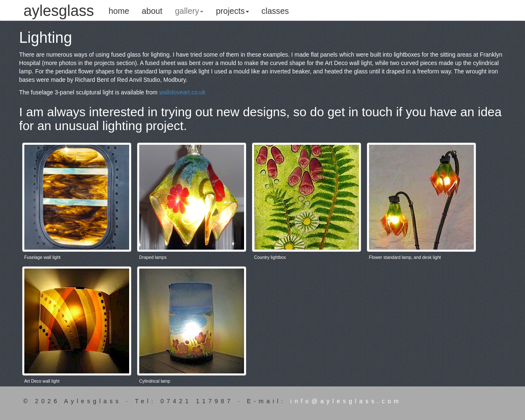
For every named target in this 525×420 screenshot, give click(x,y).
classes (275, 11)
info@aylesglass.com (346, 401)
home (119, 11)
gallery (189, 11)
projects (233, 11)
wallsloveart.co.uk (182, 92)
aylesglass (59, 8)
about (152, 11)
